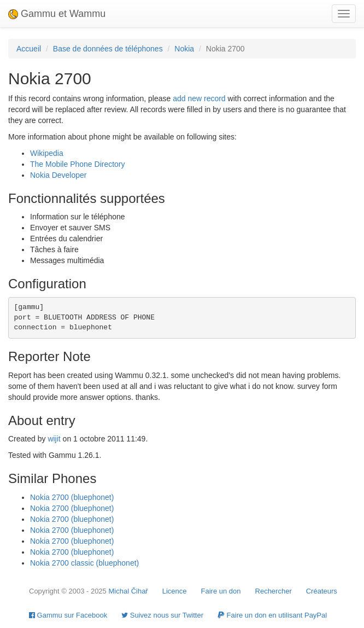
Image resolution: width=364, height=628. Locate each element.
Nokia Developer (58, 175)
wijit (54, 439)
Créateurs (322, 591)
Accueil (29, 49)
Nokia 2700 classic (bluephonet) (84, 563)
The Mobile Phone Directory (78, 164)
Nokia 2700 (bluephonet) (72, 497)
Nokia (184, 49)
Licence (175, 591)
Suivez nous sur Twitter (162, 615)
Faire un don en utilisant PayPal (272, 615)
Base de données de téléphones (108, 49)
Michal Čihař (128, 591)
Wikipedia (47, 153)
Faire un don (221, 591)
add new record (199, 98)
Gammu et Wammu (57, 14)
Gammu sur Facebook (68, 615)
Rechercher (274, 591)
